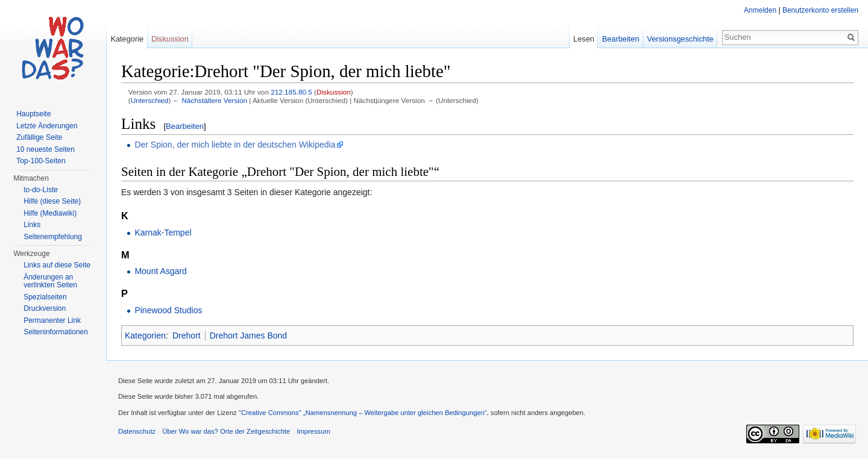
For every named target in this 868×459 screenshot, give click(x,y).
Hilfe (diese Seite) (52, 201)
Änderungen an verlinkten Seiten (50, 281)
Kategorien (145, 336)
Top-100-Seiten (41, 161)
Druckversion (45, 308)
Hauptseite (33, 114)
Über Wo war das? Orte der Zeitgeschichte (226, 431)
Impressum (313, 431)
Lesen (584, 39)
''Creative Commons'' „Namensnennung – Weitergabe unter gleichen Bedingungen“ (363, 413)
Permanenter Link (52, 320)
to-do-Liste (41, 190)
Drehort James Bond (248, 336)
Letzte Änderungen (47, 126)
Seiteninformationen (56, 332)
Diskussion (334, 92)
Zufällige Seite (39, 137)
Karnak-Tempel (163, 233)
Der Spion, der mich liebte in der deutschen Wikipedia (235, 145)
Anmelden (760, 10)
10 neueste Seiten (46, 149)
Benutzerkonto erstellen (820, 10)
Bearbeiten (185, 126)
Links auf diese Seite (57, 265)
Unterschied (150, 100)
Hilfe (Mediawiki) (50, 213)
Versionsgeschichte (680, 39)
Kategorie (127, 39)
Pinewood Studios (168, 310)
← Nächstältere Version (210, 100)
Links (32, 225)
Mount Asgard (160, 271)
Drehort (187, 336)
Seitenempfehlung (53, 237)
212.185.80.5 (291, 92)
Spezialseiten (45, 297)
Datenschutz (137, 431)
